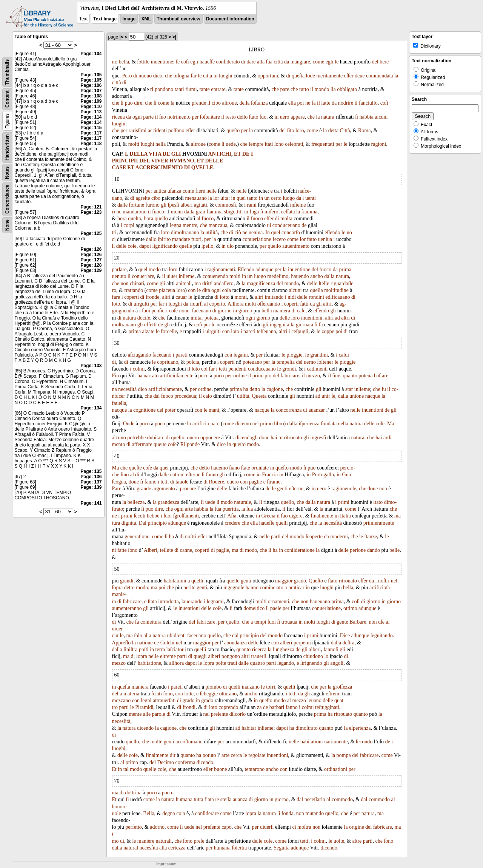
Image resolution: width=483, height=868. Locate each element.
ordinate (260, 468)
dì (137, 475)
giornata (305, 325)
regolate (257, 755)
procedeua (185, 396)
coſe (132, 246)
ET (237, 154)
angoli (337, 663)
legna (175, 225)
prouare (188, 489)
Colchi (167, 643)
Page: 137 (91, 482)
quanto (350, 376)
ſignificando (165, 246)
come (318, 62)
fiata (209, 799)
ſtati (269, 144)
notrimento (179, 117)
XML (146, 19)
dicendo (145, 728)
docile (144, 318)
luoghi (226, 76)
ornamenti (279, 602)
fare (116, 297)
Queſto (316, 581)
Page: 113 (91, 112)
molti (134, 144)
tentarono (255, 769)
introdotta (168, 602)
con (192, 290)
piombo (214, 687)
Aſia (232, 516)
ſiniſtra (130, 649)
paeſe (276, 608)
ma (198, 283)
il (312, 89)
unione (357, 396)
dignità (129, 523)
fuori (196, 239)
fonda (288, 813)
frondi (189, 707)
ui (269, 225)
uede (231, 144)
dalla (189, 212)
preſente (219, 714)
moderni (339, 537)
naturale (242, 502)
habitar (249, 728)
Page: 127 (91, 260)
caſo (207, 396)
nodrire (346, 103)
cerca (237, 755)
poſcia (193, 362)
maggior (284, 581)
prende (199, 103)
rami (252, 205)
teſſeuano (266, 331)
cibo (216, 103)
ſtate (246, 468)
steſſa (226, 799)
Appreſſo (122, 643)
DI (187, 168)
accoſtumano (189, 742)
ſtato (254, 117)
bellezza (136, 502)
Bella (149, 813)
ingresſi (318, 438)
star (349, 389)
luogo (289, 198)
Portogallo (323, 475)
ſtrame (274, 482)
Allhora (236, 304)
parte (148, 117)
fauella (119, 403)
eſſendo (332, 232)
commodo (342, 799)
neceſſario (315, 799)
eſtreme (168, 656)
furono (153, 205)
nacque (373, 396)
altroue (230, 103)
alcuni (381, 117)
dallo (151, 239)
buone (220, 769)
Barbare (358, 622)
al (198, 219)
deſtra (348, 643)
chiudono (313, 656)
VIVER (160, 161)
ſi (122, 103)
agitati (201, 205)
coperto (217, 304)
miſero (271, 212)
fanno (212, 475)
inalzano (251, 687)
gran (201, 212)
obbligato (347, 89)
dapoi (145, 246)
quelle (186, 246)
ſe (178, 62)
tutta (198, 799)
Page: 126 (91, 249)
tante (205, 89)
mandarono (135, 212)
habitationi (175, 581)
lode (311, 76)
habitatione (149, 663)
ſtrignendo (311, 663)
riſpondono (162, 89)
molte (156, 742)
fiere (200, 191)
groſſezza (342, 687)
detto (255, 389)
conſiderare (207, 813)
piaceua (167, 290)
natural (131, 848)
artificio (201, 424)
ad (338, 318)
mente (135, 714)
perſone (358, 550)
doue (264, 438)
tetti (223, 369)
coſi (185, 62)
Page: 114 (91, 117)
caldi (344, 355)
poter (170, 410)
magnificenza (261, 283)
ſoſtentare (210, 117)
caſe (301, 311)
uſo (230, 246)
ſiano (234, 468)
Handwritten (7, 147)
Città (345, 131)
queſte (160, 444)
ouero (193, 438)
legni (146, 700)
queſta (298, 76)
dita (206, 290)
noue (184, 311)
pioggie (295, 355)
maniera (282, 311)
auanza (240, 799)
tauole (182, 482)
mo (115, 841)
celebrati (294, 144)
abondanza (235, 643)
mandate (181, 239)
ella (292, 103)
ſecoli (139, 516)
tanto (252, 198)
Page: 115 (91, 128)
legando (286, 663)
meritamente (329, 76)
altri (166, 297)
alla (261, 62)
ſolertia (240, 848)
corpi (129, 225)
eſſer (349, 76)
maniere (146, 841)
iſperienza (309, 424)
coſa (227, 290)
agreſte (143, 198)
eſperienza (360, 728)
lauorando (192, 602)
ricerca (259, 649)
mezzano (122, 700)
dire (138, 103)
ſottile (143, 62)
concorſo (291, 232)
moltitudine (336, 290)
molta (286, 219)
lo (189, 424)
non (124, 283)
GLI (176, 154)
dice (221, 444)
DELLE (214, 161)
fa (314, 103)
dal (156, 396)
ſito (291, 131)
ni (114, 62)
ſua (269, 62)
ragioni (379, 144)
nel (256, 424)
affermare (142, 444)
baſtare (381, 376)
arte (189, 509)
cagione (275, 389)
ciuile (118, 636)
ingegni (278, 325)
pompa (344, 755)
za (259, 707)
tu (281, 438)
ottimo (350, 608)
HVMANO (182, 161)
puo (129, 103)
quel (241, 198)
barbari (277, 707)
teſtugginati (327, 707)
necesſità (127, 389)
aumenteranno (127, 608)
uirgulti (141, 304)
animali (184, 283)
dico (158, 76)
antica (160, 191)
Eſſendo (246, 270)
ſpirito (164, 239)
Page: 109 (91, 101)
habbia (366, 117)
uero (285, 117)
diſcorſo (238, 714)
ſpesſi (174, 205)
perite (189, 588)
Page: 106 (91, 85)
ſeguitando (382, 636)
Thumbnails (7, 72)
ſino (125, 475)
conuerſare (143, 276)
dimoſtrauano (185, 232)
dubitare (156, 438)
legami (241, 355)
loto (116, 304)
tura (116, 523)
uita (224, 198)
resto (230, 117)
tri (114, 232)
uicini (177, 212)
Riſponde (190, 444)
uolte (339, 841)
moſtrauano (124, 325)
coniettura (151, 622)
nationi (178, 475)
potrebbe (136, 438)
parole (159, 714)
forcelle (169, 331)
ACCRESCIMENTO (159, 168)
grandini (319, 355)
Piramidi (144, 707)
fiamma (215, 212)
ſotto (225, 297)
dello (242, 117)
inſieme (298, 205)
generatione (137, 537)
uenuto (119, 276)
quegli (200, 656)
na (115, 389)
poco (204, 376)
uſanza (175, 191)
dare (251, 62)
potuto (209, 755)
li (114, 246)
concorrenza (289, 410)
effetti (150, 325)
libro (279, 424)
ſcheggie (209, 694)
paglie (255, 482)
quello (161, 219)
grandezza (169, 502)
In (268, 232)
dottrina (134, 793)
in (216, 76)
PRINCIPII (125, 161)
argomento (164, 489)
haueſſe (207, 62)
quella (316, 290)
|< (122, 37)
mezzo (313, 376)
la (396, 76)
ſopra (118, 588)
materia (131, 694)
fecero (279, 239)
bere (384, 62)
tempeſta (286, 362)
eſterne (193, 475)
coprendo (228, 707)
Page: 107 (91, 91)
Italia (345, 516)
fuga (254, 212)
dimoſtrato (306, 728)
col (204, 369)
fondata (329, 424)
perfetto (134, 827)
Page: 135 (91, 471)
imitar (197, 318)
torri (271, 687)
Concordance (7, 199)
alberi (187, 205)
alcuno (119, 438)
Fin (116, 376)
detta (333, 131)
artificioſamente (177, 376)
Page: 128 (91, 265)
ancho (316, 276)
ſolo (138, 636)
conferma (185, 762)
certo (276, 198)
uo (349, 232)
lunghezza (284, 649)
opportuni (268, 76)
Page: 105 (91, 75)
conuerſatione (257, 239)
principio (262, 376)
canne (186, 550)
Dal (143, 523)
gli (164, 205)
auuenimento (296, 246)
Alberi (151, 550)
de (304, 225)
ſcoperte (314, 537)
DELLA (138, 154)
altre (357, 841)
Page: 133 (91, 366)
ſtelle (324, 283)
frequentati (323, 144)
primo (266, 424)
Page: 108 (91, 96)
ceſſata (288, 212)
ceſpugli (300, 331)
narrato (151, 376)
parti (276, 537)
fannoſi (331, 649)
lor (216, 198)
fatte (122, 550)
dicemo (243, 424)
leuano (314, 700)
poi (301, 103)
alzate (148, 331)
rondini (316, 297)
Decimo (166, 762)
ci (114, 239)
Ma (391, 424)
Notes (7, 172)
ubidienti (177, 636)
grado (300, 581)
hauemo (219, 468)
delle (121, 246)
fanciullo (368, 103)
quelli (282, 523)
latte (326, 103)
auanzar (317, 410)
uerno (310, 362)
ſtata (152, 602)
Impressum (166, 864)
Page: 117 (91, 133)
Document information (230, 19)
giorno (225, 311)
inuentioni (312, 318)
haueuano (320, 602)
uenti (311, 198)
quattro (257, 663)
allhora (176, 663)
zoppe (328, 331)
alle (147, 714)
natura (328, 117)
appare (298, 117)
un (267, 198)
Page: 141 (91, 503)
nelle (212, 191)
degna (168, 813)
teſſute (167, 550)
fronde (153, 297)
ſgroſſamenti (186, 516)
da (287, 62)
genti (282, 489)
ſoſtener (325, 362)
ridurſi (196, 304)
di (243, 62)
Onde (129, 424)
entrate (218, 89)
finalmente (322, 516)
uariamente (336, 742)
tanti (179, 89)
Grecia (268, 516)
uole (117, 813)
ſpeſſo (208, 246)
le (337, 62)
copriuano (168, 362)
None (7, 225)
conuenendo (215, 276)
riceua (118, 117)
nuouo (145, 76)
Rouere (217, 482)
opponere (210, 438)
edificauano (338, 297)
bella (124, 62)
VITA (155, 154)
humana (184, 799)
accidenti (158, 131)
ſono (279, 144)
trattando (134, 290)
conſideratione (300, 550)
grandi (127, 581)
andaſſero (224, 283)
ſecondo (364, 742)
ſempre (256, 144)
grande (144, 489)
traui (232, 663)
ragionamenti (221, 270)
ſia (333, 89)
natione (145, 643)
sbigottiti (234, 212)
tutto (304, 89)
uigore (296, 516)
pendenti (237, 369)
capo (226, 827)
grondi (289, 369)
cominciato (271, 588)
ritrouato (293, 438)
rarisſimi (138, 131)
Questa (259, 396)
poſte (221, 663)
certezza (177, 848)
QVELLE (202, 168)
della (244, 103)
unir (326, 396)
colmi (139, 369)
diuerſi (267, 827)
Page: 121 (91, 207)
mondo (322, 89)
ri (114, 212)
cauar (181, 297)
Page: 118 (91, 144)
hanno (252, 588)
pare (285, 89)
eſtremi (333, 694)
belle (395, 550)
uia (115, 793)
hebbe (153, 516)
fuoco (158, 212)
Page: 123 (91, 212)
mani (214, 410)
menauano (196, 198)
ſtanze (371, 537)
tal (126, 769)
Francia (270, 475)
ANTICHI (220, 154)
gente (342, 622)
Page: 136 (91, 477)
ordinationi (336, 769)
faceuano (202, 311)
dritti (207, 283)
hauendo (300, 276)
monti (241, 297)
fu (384, 389)
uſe (381, 622)
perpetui (302, 643)
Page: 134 (91, 408)
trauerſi (258, 656)
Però (127, 76)
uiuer (172, 276)
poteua (212, 318)
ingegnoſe (234, 588)
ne (308, 103)
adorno (157, 827)
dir (173, 755)
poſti (144, 649)
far (194, 76)
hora (122, 219)
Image (129, 19)
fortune (137, 205)
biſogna (182, 76)
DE (166, 154)
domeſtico (254, 608)
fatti (304, 304)
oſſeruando (269, 304)
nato (215, 424)
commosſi (225, 205)
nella (161, 144)
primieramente (379, 523)
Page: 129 (91, 270)
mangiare (300, 62)
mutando (315, 813)
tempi (260, 622)
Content (7, 99)
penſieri (160, 311)
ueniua (256, 232)
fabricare (290, 376)
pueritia (231, 509)
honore (119, 807)
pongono (231, 656)
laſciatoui (176, 649)
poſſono (176, 131)
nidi (292, 297)
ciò (238, 232)
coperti (132, 297)
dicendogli (247, 438)
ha (140, 376)
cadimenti (317, 369)
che (168, 76)
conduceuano (286, 225)
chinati (137, 283)
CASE (119, 168)
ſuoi (146, 311)
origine (357, 827)
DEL (145, 161)
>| (174, 37)
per (195, 117)
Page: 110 (91, 107)
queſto (233, 131)
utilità (212, 232)
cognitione (144, 410)
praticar (296, 588)
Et (114, 769)
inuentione (162, 62)
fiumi (191, 89)
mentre (190, 225)
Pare (117, 489)
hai (274, 438)
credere (232, 523)
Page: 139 (91, 487)
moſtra (304, 827)
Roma (364, 131)
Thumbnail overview (178, 19)
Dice (345, 636)
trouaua (289, 622)
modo (155, 270)
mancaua (218, 225)
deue (360, 76)
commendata (380, 76)
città (278, 62)
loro (300, 131)
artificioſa (380, 588)
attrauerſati (164, 700)
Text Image (105, 19)
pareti (249, 331)
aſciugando (139, 355)
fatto (312, 239)
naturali (164, 841)
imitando (274, 297)
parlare (119, 270)
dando (374, 550)
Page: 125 (91, 233)
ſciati (157, 694)
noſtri (191, 537)
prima (345, 270)
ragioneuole (344, 489)
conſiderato (228, 62)
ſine (336, 376)
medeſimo (278, 276)
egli (194, 62)
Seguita (281, 848)
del (375, 62)
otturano (228, 694)
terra (160, 649)
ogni (137, 117)
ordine (240, 376)
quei (164, 468)
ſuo (163, 117)
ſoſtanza (259, 103)
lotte (189, 694)
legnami (215, 602)
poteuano (252, 362)
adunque (264, 270)
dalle (122, 205)
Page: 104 (91, 54)
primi (344, 502)
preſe (199, 841)
